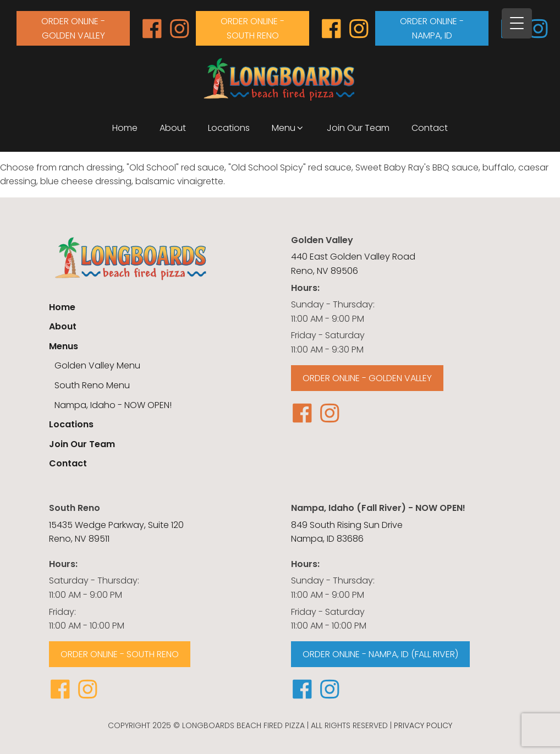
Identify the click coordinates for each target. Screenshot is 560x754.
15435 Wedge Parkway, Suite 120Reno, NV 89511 (116, 532)
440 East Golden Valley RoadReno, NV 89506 (353, 264)
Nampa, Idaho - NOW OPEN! (113, 405)
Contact (430, 128)
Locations (229, 128)
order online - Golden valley (73, 28)
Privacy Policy (423, 725)
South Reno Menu (92, 385)
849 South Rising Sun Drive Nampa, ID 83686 (347, 532)
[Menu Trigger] (517, 23)
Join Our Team (358, 128)
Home (125, 128)
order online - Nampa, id (432, 28)
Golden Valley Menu (97, 365)
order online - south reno (252, 28)
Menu (288, 128)
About (173, 128)
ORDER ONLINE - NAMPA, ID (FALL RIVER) (380, 654)
